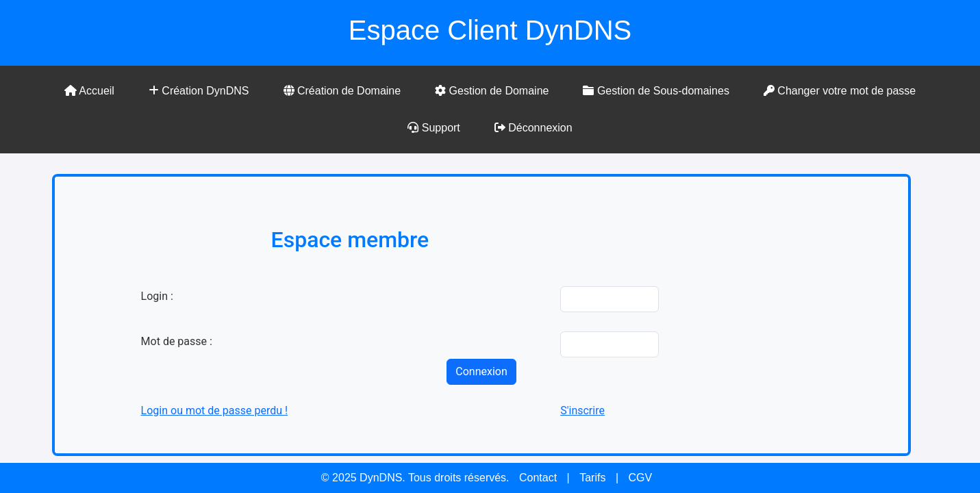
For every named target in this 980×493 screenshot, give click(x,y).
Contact (538, 478)
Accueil (89, 91)
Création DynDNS (199, 91)
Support (434, 128)
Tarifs (592, 478)
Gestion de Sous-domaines (656, 91)
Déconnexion (533, 128)
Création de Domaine (342, 91)
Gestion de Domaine (492, 91)
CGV (640, 478)
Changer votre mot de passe (840, 91)
